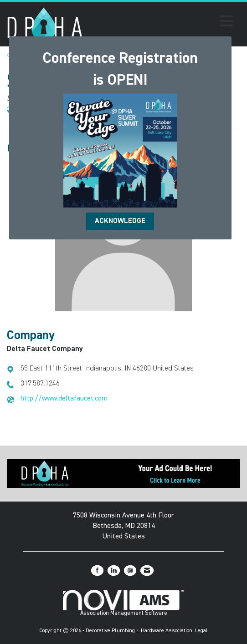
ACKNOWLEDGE (120, 221)
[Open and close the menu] (160, 23)
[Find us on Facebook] (97, 570)
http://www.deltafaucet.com (64, 399)
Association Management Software (123, 603)
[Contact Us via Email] (147, 570)
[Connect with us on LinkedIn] (114, 570)
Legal (201, 631)
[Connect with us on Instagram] (130, 570)
